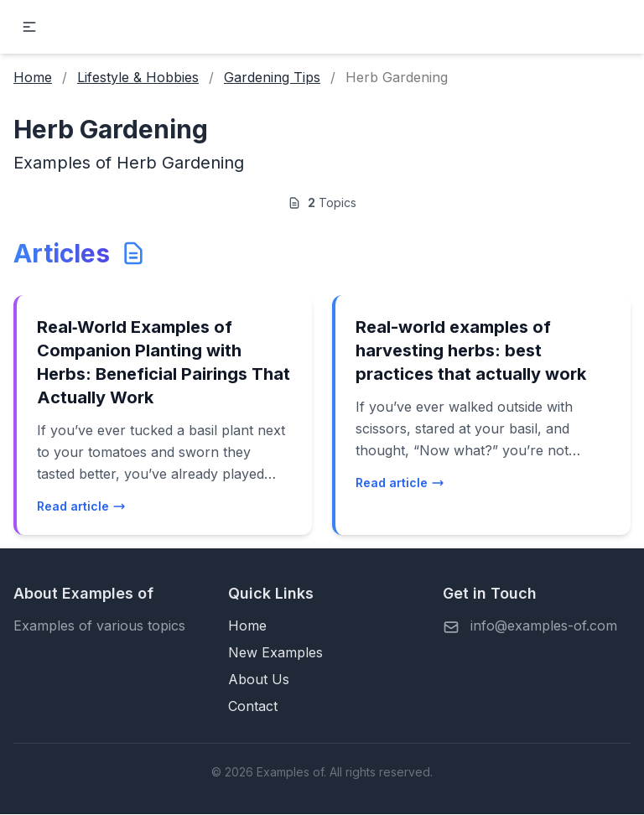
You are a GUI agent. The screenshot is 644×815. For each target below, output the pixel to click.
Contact (253, 706)
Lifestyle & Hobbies (138, 77)
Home (33, 77)
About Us (259, 679)
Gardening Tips (272, 77)
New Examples (275, 652)
